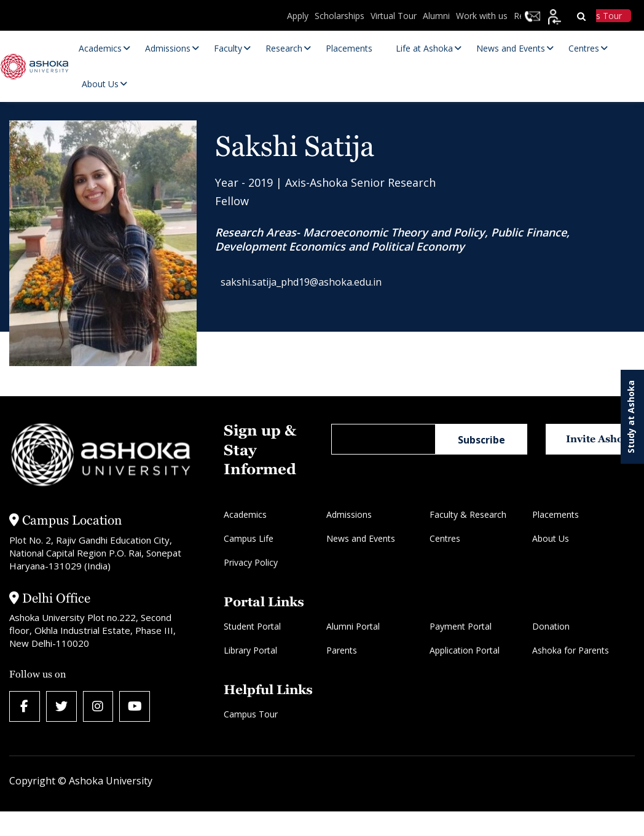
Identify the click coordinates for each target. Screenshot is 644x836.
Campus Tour (251, 714)
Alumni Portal (353, 626)
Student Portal (252, 626)
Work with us (482, 16)
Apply (298, 16)
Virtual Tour (394, 16)
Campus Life (249, 538)
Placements (556, 514)
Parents (342, 650)
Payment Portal (461, 626)
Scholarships (340, 16)
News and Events (361, 538)
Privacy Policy (251, 562)
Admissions (349, 514)
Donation (551, 626)
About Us (551, 538)
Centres (445, 538)
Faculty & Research (468, 514)
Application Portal (465, 650)
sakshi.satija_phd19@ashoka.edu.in (308, 284)
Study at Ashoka (631, 417)
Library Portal (250, 650)
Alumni (436, 16)
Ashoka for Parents (571, 650)
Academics (245, 514)
